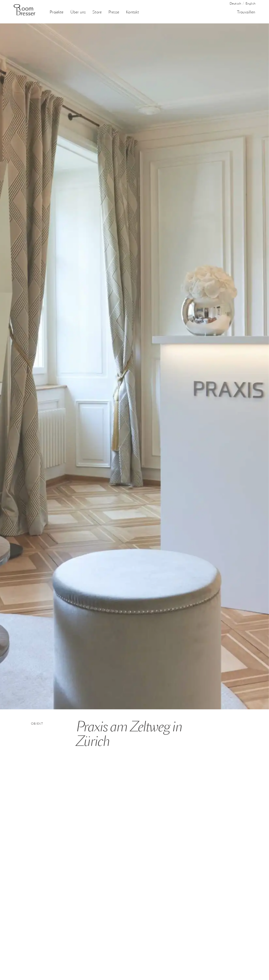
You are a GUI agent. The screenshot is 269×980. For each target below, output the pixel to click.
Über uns (78, 12)
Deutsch (235, 4)
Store (97, 12)
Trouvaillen (246, 12)
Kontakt (132, 12)
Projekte (56, 12)
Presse (114, 12)
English (251, 4)
